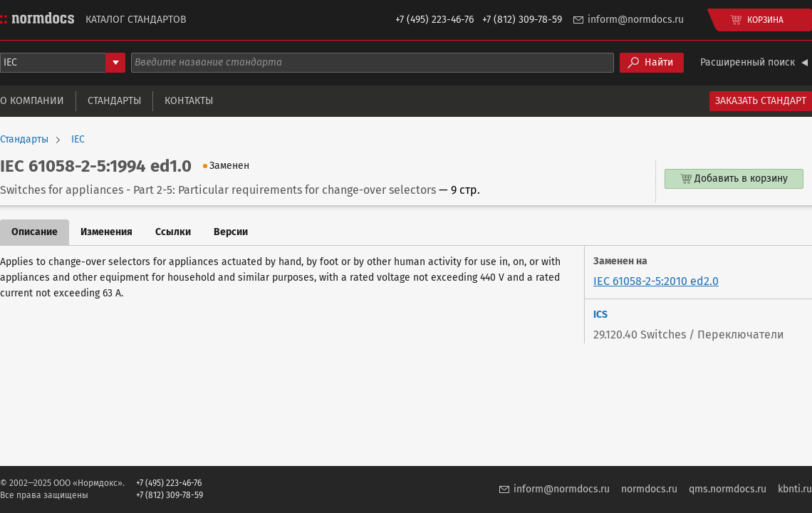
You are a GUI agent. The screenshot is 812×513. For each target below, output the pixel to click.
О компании (32, 101)
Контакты (189, 101)
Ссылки (173, 232)
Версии (231, 232)
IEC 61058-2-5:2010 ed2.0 (656, 281)
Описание (35, 232)
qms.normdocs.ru (728, 489)
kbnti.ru (795, 489)
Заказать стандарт (761, 101)
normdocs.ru (649, 489)
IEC (78, 140)
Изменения (106, 232)
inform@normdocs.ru (636, 20)
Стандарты (114, 101)
